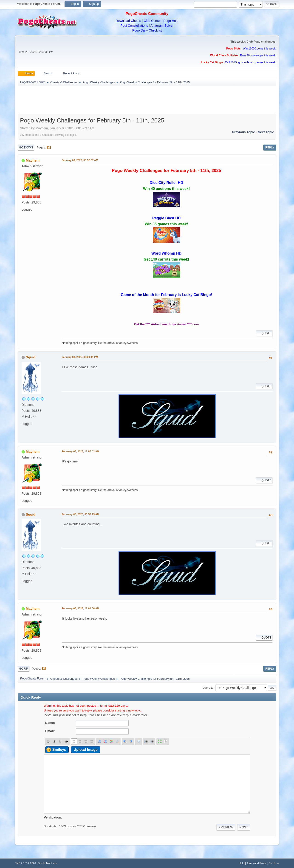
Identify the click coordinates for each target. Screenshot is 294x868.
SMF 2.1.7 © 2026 (25, 863)
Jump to (208, 688)
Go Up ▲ (274, 863)
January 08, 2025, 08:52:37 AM (80, 160)
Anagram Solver (162, 26)
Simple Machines (47, 863)
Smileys (59, 750)
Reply (270, 148)
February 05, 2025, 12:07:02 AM (81, 451)
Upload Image (86, 750)
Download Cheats (128, 21)
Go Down (26, 148)
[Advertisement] (147, 100)
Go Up (24, 669)
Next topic (266, 132)
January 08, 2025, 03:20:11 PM (80, 357)
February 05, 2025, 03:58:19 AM (81, 514)
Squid (31, 357)
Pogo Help (171, 21)
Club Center (152, 21)
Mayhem (33, 160)
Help (242, 863)
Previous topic (244, 132)
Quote (264, 333)
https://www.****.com (184, 324)
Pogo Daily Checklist (147, 30)
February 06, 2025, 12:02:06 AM (81, 608)
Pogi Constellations (134, 26)
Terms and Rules (256, 863)
